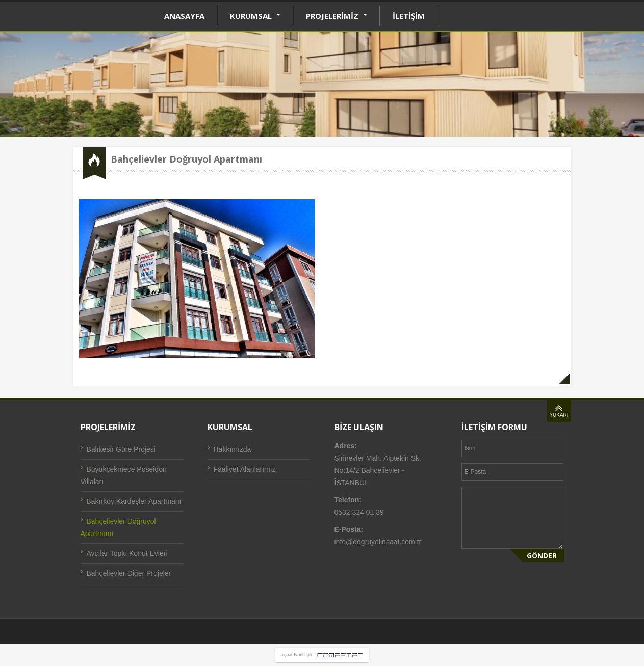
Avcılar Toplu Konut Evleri (127, 553)
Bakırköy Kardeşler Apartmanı (134, 501)
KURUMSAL (255, 16)
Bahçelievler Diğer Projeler (129, 573)
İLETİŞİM (409, 16)
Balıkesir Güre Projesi (121, 449)
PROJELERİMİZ (337, 16)
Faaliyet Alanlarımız (245, 469)
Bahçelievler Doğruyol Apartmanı (118, 527)
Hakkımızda (233, 449)
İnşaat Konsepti (297, 655)
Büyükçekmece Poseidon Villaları (124, 475)
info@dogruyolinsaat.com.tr (378, 542)
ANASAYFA (184, 16)
